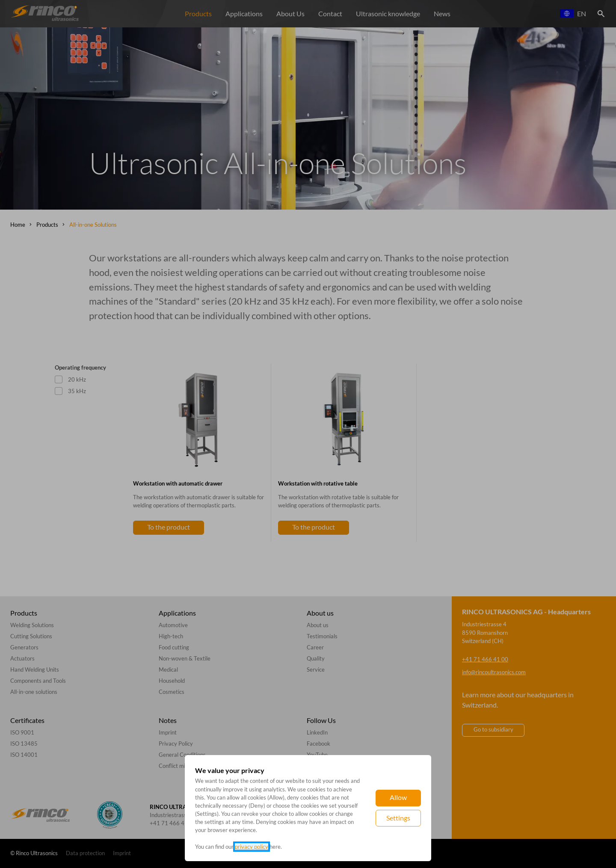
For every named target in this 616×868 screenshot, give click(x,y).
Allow (398, 797)
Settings (398, 818)
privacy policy (252, 847)
